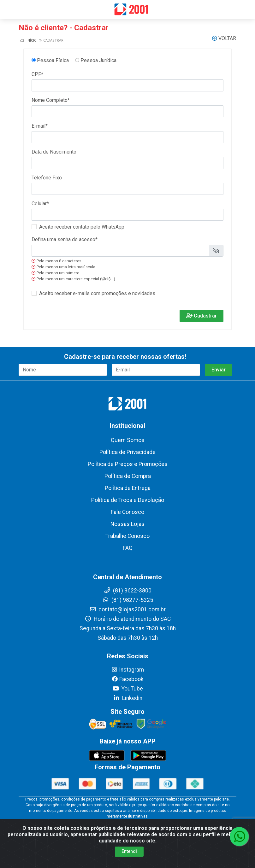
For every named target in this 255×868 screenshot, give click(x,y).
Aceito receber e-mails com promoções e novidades (97, 293)
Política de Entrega (128, 488)
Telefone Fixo (47, 178)
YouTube (128, 689)
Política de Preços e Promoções (128, 464)
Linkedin (128, 698)
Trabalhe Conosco (127, 536)
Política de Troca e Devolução (128, 500)
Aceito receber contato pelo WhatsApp (82, 227)
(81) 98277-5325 (128, 600)
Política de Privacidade (127, 452)
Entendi (129, 851)
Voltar (224, 38)
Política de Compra (128, 476)
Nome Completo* (51, 100)
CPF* (37, 74)
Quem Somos (128, 440)
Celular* (40, 204)
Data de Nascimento (54, 152)
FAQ (128, 548)
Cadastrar (202, 316)
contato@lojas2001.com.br (127, 609)
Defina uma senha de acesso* (65, 239)
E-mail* (40, 126)
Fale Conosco (127, 512)
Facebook (127, 679)
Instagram (127, 670)
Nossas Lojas (127, 524)
